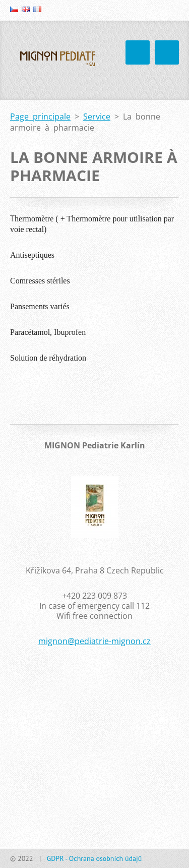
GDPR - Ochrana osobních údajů (94, 858)
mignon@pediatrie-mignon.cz (94, 641)
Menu (167, 52)
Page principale (40, 117)
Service (97, 117)
